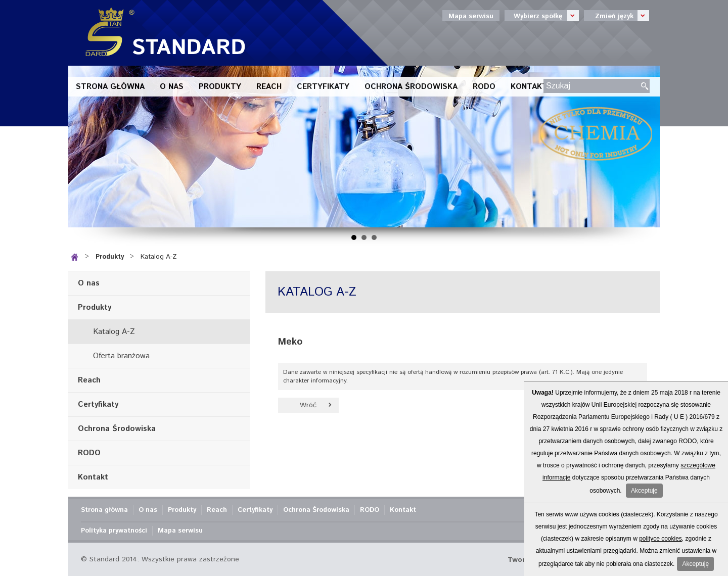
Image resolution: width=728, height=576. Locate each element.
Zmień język (617, 16)
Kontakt (529, 87)
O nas (172, 87)
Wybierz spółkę (542, 16)
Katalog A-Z (159, 257)
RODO (484, 87)
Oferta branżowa (121, 356)
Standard (162, 33)
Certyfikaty (323, 87)
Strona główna (110, 87)
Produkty (220, 87)
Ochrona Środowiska (411, 87)
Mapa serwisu (471, 16)
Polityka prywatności (114, 531)
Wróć (308, 405)
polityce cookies (661, 539)
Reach (269, 87)
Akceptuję (644, 491)
